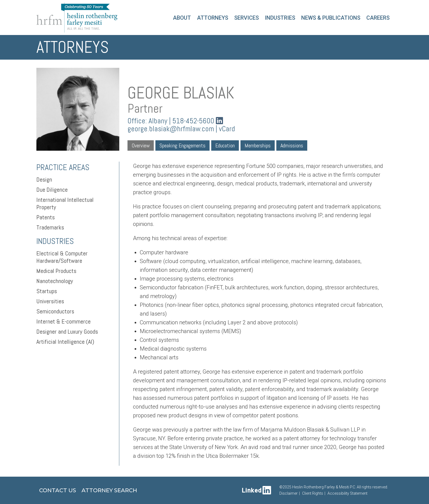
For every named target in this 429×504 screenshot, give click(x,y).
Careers (378, 18)
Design (44, 179)
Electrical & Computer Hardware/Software (62, 257)
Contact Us (58, 490)
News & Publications (331, 18)
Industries (280, 18)
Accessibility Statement (347, 493)
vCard (227, 129)
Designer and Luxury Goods (67, 331)
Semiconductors (55, 311)
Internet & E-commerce (63, 321)
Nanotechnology (55, 281)
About (182, 18)
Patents (46, 217)
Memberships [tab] (258, 145)
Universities (50, 301)
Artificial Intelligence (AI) (65, 342)
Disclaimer (289, 493)
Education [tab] (225, 145)
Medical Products (56, 271)
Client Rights (313, 493)
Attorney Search (109, 490)
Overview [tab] (141, 145)
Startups (47, 291)
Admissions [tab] (292, 145)
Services (247, 18)
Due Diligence (52, 190)
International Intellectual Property (65, 203)
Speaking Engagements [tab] (182, 145)
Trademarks (50, 227)
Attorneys (213, 18)
